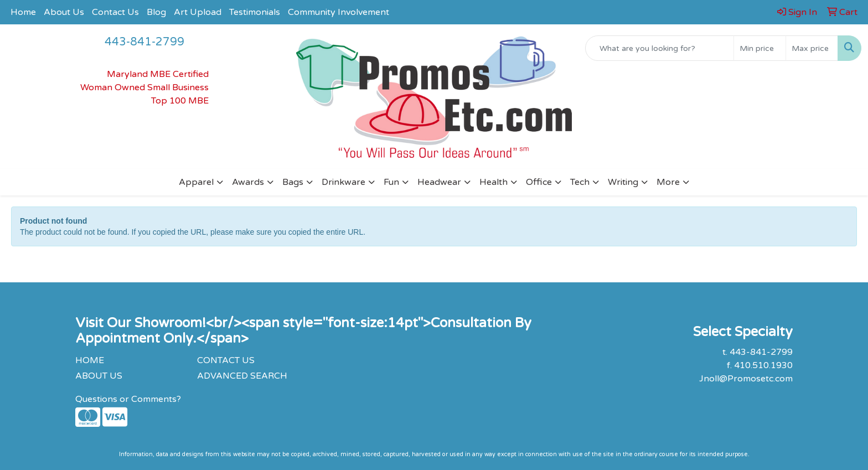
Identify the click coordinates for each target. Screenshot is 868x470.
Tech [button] (580, 182)
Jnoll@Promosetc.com (746, 379)
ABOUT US (99, 376)
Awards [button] (248, 182)
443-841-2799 (144, 42)
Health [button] (494, 182)
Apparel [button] (196, 182)
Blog (156, 12)
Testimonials (255, 12)
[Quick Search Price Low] (760, 48)
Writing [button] (623, 182)
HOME (90, 360)
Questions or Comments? (128, 399)
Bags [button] (293, 182)
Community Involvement (339, 12)
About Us (64, 12)
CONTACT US (226, 360)
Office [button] (539, 182)
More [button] (668, 182)
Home (23, 12)
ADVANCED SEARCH (242, 376)
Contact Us (115, 12)
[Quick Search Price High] (812, 48)
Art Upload (198, 12)
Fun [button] (391, 182)
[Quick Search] (660, 48)
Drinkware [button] (343, 182)
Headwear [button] (439, 182)
